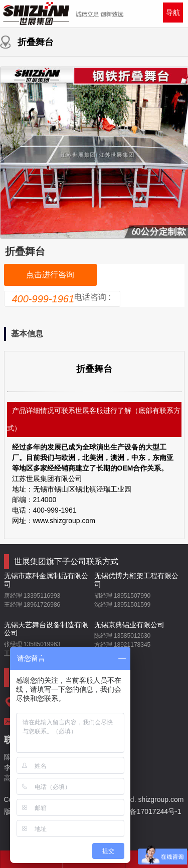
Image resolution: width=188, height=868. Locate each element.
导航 (173, 13)
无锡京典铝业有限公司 (129, 625)
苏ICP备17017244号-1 (147, 811)
